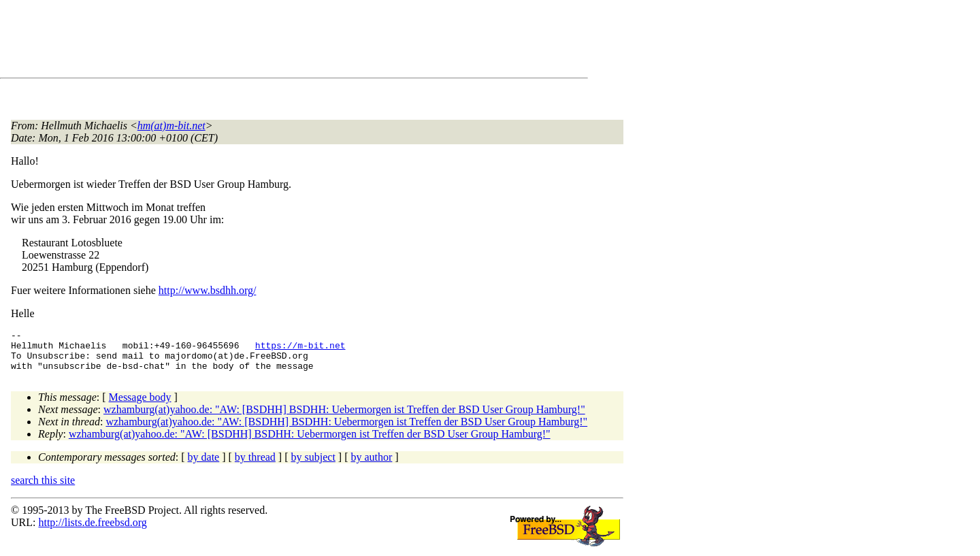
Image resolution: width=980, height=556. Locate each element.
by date (204, 465)
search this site (43, 488)
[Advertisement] (259, 42)
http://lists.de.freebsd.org (92, 530)
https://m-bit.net (300, 349)
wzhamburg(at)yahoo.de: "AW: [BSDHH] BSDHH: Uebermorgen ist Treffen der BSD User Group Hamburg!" (344, 418)
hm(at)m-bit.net (171, 126)
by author (371, 465)
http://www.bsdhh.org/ (208, 290)
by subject (313, 465)
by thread (255, 465)
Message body (140, 405)
